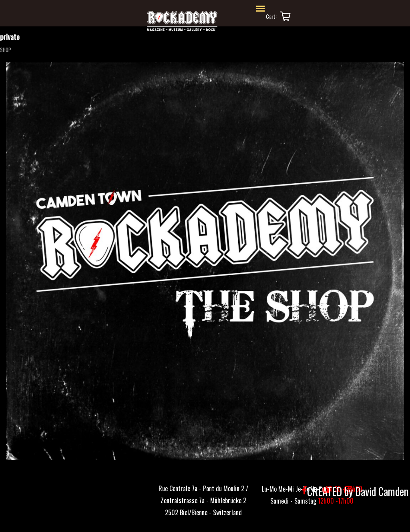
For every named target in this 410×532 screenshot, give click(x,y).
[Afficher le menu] (260, 9)
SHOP (6, 50)
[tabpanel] (203, 500)
